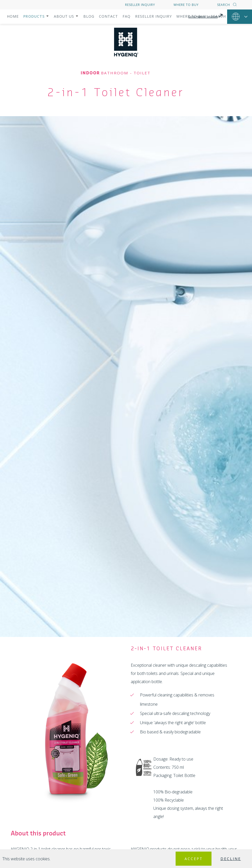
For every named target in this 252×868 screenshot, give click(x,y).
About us (64, 16)
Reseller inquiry (140, 5)
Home (13, 16)
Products (34, 16)
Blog (89, 16)
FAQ (127, 16)
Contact (108, 16)
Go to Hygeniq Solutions (206, 16)
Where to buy (186, 5)
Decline (226, 859)
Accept (179, 859)
